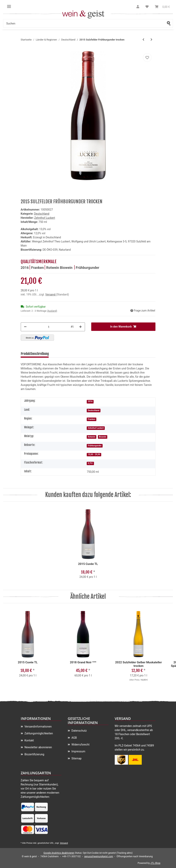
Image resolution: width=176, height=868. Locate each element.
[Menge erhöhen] (80, 327)
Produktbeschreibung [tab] (35, 354)
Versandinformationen (38, 727)
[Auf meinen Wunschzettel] (147, 58)
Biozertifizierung (34, 754)
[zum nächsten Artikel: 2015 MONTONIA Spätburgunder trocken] (151, 40)
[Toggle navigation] (9, 5)
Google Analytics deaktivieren (59, 853)
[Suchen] (85, 23)
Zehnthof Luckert (96, 428)
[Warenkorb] (162, 7)
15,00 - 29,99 (94, 454)
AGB (74, 738)
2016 (25, 268)
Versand (51, 294)
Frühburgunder (88, 268)
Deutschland (42, 214)
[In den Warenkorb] (123, 327)
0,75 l (90, 463)
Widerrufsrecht (80, 745)
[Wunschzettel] (147, 7)
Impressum (78, 751)
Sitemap (76, 758)
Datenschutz (79, 731)
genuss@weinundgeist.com (99, 856)
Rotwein (53, 268)
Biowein (67, 268)
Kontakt (29, 740)
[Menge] (49, 327)
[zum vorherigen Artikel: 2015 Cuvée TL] (143, 40)
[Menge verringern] (25, 327)
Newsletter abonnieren (38, 747)
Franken (37, 268)
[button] (138, 7)
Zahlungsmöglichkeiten (38, 733)
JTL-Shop (155, 863)
